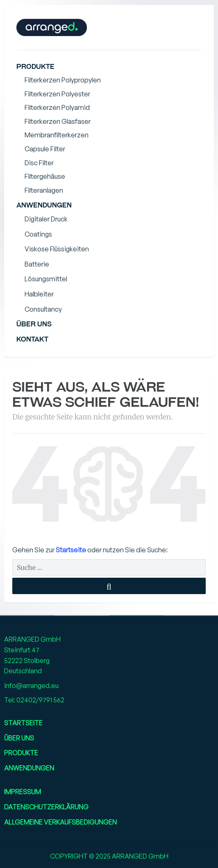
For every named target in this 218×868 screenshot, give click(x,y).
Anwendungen (44, 205)
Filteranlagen (44, 190)
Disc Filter (39, 163)
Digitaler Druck (46, 219)
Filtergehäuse (45, 176)
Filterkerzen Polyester (57, 94)
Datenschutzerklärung (46, 807)
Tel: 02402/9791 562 (34, 700)
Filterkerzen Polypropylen (63, 80)
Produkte (35, 67)
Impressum (23, 792)
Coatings (38, 234)
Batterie (37, 264)
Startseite (72, 550)
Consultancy (43, 309)
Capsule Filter (45, 149)
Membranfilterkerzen (57, 135)
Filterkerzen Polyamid (57, 107)
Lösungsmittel (46, 279)
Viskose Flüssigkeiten (57, 249)
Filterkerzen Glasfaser (58, 121)
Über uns (34, 324)
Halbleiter (39, 294)
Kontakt (32, 339)
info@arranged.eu (31, 686)
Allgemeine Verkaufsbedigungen (60, 822)
